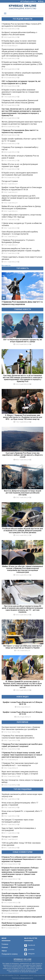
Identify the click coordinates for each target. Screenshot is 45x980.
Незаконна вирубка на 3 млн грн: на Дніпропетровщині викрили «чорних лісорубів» (21, 250)
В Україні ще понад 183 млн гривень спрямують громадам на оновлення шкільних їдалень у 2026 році (22, 64)
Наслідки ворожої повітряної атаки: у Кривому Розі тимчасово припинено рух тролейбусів (21, 728)
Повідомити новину (10, 954)
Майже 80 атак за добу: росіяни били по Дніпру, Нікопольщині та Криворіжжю (21, 207)
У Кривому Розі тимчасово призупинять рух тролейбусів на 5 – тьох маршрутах (20, 764)
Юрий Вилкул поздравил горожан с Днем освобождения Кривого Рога (19, 924)
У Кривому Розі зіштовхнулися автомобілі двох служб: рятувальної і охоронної (22, 745)
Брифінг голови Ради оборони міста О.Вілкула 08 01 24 (23, 703)
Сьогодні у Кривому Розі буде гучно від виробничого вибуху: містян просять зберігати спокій (22, 455)
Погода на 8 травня (10, 181)
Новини (5, 947)
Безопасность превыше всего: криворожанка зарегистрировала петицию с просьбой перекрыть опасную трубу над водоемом (20, 908)
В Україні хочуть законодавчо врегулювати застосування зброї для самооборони (20, 174)
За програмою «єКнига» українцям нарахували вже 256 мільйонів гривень (21, 74)
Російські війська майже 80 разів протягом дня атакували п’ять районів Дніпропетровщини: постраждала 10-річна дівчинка (23, 531)
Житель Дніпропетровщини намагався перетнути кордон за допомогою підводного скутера (22, 123)
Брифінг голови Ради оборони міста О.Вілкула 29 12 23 (23, 713)
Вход (41, 1)
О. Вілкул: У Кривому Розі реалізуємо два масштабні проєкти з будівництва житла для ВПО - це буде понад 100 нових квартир (23, 417)
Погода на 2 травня (10, 837)
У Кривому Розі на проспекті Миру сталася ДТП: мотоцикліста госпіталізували (22, 25)
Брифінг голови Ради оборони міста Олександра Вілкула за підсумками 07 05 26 (22, 188)
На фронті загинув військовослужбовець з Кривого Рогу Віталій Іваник (19, 33)
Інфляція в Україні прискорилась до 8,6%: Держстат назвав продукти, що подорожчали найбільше (20, 198)
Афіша (4, 951)
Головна (5, 944)
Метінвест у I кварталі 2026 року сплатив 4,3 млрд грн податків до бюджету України (22, 647)
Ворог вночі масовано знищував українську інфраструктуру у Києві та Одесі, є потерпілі (20, 773)
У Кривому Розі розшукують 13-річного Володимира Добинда (18, 241)
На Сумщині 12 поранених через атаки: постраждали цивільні (18, 821)
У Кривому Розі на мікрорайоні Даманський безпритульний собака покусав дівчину (20, 102)
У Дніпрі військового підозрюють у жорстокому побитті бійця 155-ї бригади (21, 216)
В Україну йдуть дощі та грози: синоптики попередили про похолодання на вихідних (19, 42)
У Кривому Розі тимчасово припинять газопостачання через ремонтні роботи (18, 737)
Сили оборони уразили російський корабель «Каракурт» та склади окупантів (20, 233)
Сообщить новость (28, 1)
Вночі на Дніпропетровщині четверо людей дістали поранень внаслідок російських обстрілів (23, 493)
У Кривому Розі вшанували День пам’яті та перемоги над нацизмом (20, 131)
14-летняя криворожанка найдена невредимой (22, 917)
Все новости (6, 266)
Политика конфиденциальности (23, 978)
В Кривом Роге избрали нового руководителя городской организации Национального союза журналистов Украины (22, 859)
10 (17, 928)
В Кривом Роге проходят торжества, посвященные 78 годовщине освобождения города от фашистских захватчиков (21, 885)
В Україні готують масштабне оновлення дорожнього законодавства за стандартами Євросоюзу (20, 92)
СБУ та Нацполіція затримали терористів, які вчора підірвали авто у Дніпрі (21, 82)
